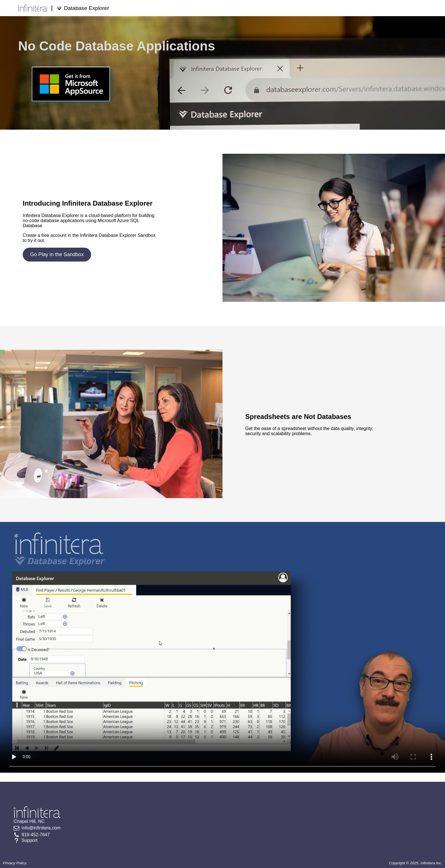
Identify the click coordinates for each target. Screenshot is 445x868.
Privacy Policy (15, 863)
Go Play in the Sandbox (57, 254)
